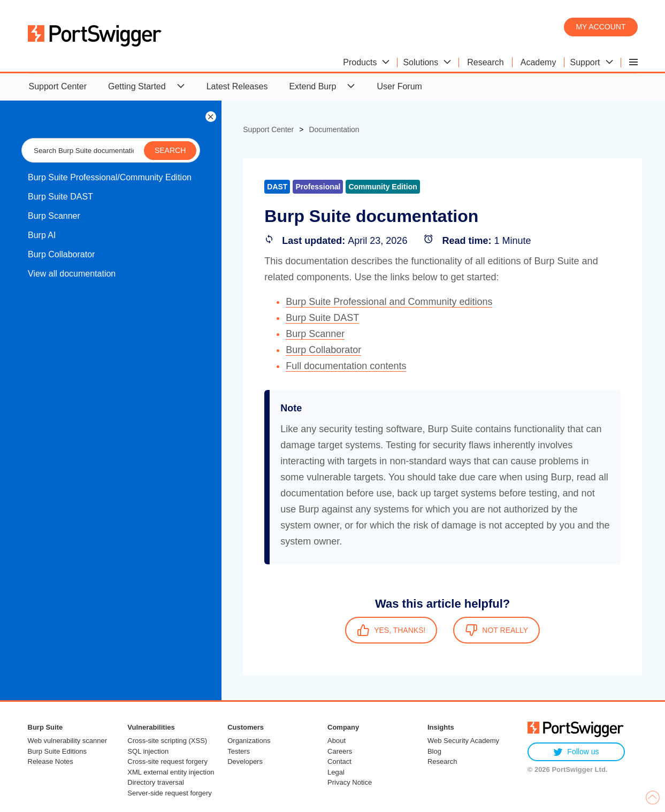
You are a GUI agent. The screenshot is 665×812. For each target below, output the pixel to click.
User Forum (399, 86)
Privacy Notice (350, 782)
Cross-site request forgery (167, 761)
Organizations (249, 741)
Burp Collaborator (61, 254)
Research (442, 761)
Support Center (58, 86)
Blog (434, 751)
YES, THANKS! (391, 630)
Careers (340, 751)
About (337, 741)
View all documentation (72, 274)
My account (601, 27)
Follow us (576, 752)
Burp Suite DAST (60, 197)
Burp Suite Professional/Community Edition (110, 177)
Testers (239, 751)
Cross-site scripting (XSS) (167, 741)
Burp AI (42, 235)
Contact (339, 761)
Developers (245, 761)
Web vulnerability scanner (68, 741)
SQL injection (148, 751)
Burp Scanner (54, 216)
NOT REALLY (496, 630)
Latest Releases (237, 86)
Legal (336, 772)
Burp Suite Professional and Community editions (389, 302)
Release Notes (51, 761)
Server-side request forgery (170, 793)
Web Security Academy (463, 741)
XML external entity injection (171, 772)
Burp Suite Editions (58, 751)
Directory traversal (155, 782)
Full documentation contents (346, 366)
